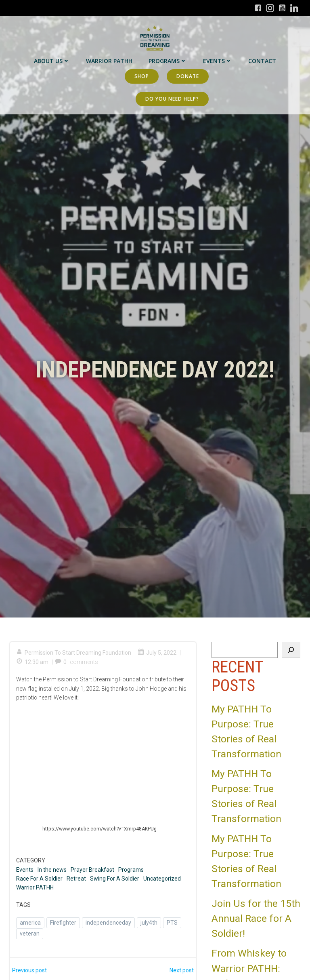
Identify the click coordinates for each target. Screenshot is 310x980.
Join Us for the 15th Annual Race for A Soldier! (256, 918)
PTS (172, 923)
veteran (30, 934)
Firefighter (63, 923)
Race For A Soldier (39, 879)
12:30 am (32, 662)
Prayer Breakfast (92, 870)
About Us (52, 61)
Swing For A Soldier (115, 879)
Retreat (76, 879)
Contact (262, 61)
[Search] (291, 650)
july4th (149, 923)
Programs (168, 61)
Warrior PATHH (109, 61)
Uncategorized (162, 879)
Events (218, 61)
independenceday (108, 923)
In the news (52, 870)
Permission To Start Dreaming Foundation (74, 653)
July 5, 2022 (157, 653)
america (30, 923)
